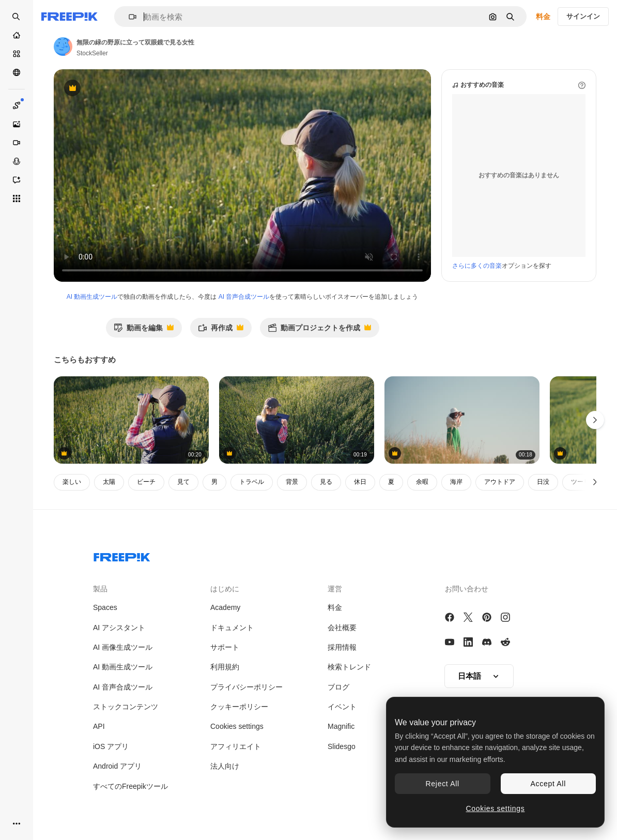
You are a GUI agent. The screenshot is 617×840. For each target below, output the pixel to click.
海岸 (456, 482)
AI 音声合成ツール (244, 297)
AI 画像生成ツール (123, 647)
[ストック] (17, 54)
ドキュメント (232, 628)
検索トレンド (349, 667)
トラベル (252, 482)
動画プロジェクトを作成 (319, 331)
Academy (225, 607)
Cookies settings (237, 726)
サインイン (583, 16)
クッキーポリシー (239, 707)
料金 (543, 17)
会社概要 (342, 628)
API (99, 726)
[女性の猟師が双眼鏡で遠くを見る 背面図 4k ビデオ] (131, 420)
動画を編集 (144, 331)
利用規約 (225, 667)
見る (326, 482)
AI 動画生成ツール (92, 297)
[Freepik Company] (122, 555)
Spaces (105, 607)
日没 (543, 482)
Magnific (341, 726)
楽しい (72, 482)
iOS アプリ (111, 746)
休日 (360, 482)
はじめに (225, 589)
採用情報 (342, 647)
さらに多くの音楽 (477, 266)
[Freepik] (70, 17)
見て (183, 482)
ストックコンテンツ (126, 707)
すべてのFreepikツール (130, 786)
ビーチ (146, 482)
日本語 (479, 676)
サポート (225, 647)
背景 (292, 482)
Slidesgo (342, 746)
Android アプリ (117, 766)
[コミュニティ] (17, 72)
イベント (342, 707)
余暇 (422, 482)
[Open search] (17, 17)
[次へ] (595, 482)
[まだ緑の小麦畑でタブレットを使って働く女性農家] (297, 420)
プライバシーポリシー (246, 687)
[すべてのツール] (17, 198)
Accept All (548, 784)
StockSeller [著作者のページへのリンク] (92, 53)
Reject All (443, 784)
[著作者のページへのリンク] (63, 47)
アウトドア (500, 482)
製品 (100, 589)
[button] (128, 17)
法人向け (225, 766)
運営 (335, 589)
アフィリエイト (236, 746)
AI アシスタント (119, 628)
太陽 (109, 482)
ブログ (338, 687)
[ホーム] (17, 35)
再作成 (221, 331)
